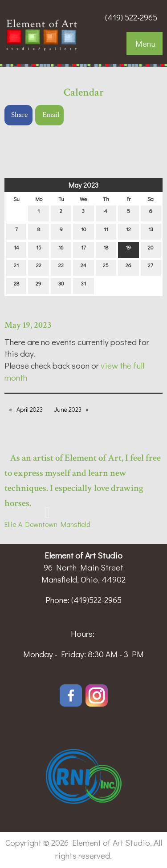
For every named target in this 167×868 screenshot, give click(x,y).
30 (61, 285)
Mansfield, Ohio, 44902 (83, 579)
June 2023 (68, 409)
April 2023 (30, 409)
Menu (145, 43)
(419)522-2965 (96, 600)
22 (39, 267)
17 (83, 249)
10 (83, 231)
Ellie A (13, 524)
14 (16, 249)
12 (128, 231)
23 (61, 267)
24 (83, 267)
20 (151, 249)
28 (16, 285)
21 (16, 267)
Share (19, 115)
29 (39, 285)
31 (83, 285)
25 (106, 267)
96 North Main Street (83, 567)
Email (51, 115)
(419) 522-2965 (131, 17)
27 (151, 267)
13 (151, 231)
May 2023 (83, 185)
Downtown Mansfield (56, 524)
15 (39, 249)
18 (106, 249)
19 (128, 249)
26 (128, 267)
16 (61, 249)
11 (106, 231)
